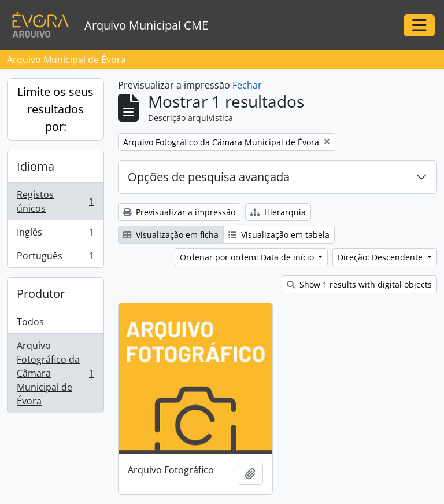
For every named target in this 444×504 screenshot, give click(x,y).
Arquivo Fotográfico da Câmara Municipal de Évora (55, 373)
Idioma (36, 166)
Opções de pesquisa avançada (209, 177)
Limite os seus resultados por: (55, 109)
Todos (30, 322)
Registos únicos (55, 201)
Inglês (55, 235)
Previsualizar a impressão (179, 212)
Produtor (41, 294)
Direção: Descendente (381, 257)
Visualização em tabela (279, 235)
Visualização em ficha (171, 235)
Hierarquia (278, 212)
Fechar (247, 85)
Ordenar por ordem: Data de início (248, 257)
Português (55, 258)
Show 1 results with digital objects (359, 284)
